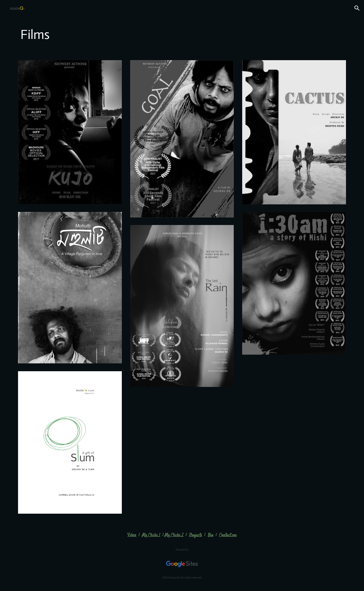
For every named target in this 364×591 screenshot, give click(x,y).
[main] (182, 35)
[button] (357, 8)
